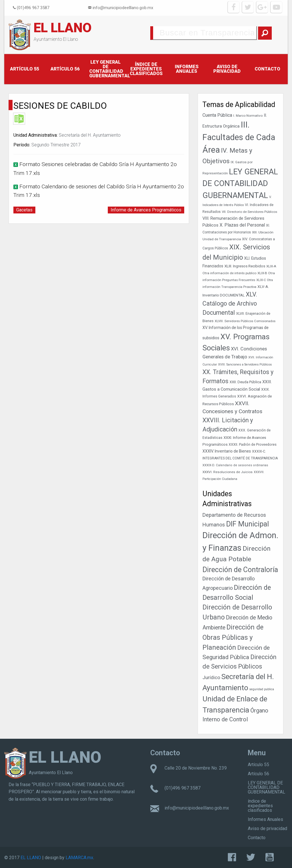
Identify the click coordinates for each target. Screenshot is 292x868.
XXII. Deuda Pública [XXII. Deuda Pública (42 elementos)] (245, 382)
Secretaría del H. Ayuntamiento (90, 135)
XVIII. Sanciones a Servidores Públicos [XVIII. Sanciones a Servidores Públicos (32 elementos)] (245, 365)
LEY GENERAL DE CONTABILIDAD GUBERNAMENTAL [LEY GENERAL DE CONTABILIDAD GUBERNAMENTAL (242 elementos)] (240, 183)
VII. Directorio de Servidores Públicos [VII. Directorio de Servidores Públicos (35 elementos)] (250, 212)
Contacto (267, 69)
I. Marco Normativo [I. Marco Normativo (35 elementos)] (248, 116)
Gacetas (24, 210)
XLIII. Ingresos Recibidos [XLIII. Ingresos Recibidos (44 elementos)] (245, 266)
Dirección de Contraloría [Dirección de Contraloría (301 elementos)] (240, 570)
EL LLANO (63, 28)
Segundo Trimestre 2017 (56, 145)
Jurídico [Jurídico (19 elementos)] (211, 677)
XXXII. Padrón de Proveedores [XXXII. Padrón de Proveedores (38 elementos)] (253, 445)
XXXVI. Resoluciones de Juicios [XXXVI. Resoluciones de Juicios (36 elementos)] (228, 472)
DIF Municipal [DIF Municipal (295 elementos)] (248, 524)
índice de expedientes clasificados (146, 69)
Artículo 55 (25, 69)
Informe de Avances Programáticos (146, 210)
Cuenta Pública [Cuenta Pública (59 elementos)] (217, 115)
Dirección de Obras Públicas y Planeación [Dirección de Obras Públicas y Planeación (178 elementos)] (233, 637)
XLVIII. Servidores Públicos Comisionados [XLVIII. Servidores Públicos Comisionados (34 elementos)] (245, 321)
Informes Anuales (187, 69)
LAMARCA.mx (79, 858)
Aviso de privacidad (227, 69)
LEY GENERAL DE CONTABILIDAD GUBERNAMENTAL (108, 69)
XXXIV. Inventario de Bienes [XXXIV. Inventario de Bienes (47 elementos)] (227, 451)
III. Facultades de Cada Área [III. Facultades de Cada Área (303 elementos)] (239, 137)
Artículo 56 (65, 69)
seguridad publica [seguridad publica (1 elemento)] (262, 689)
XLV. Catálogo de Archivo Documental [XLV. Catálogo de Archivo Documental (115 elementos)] (230, 303)
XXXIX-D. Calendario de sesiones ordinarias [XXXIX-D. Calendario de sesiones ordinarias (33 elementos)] (235, 465)
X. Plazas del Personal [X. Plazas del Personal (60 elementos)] (242, 225)
